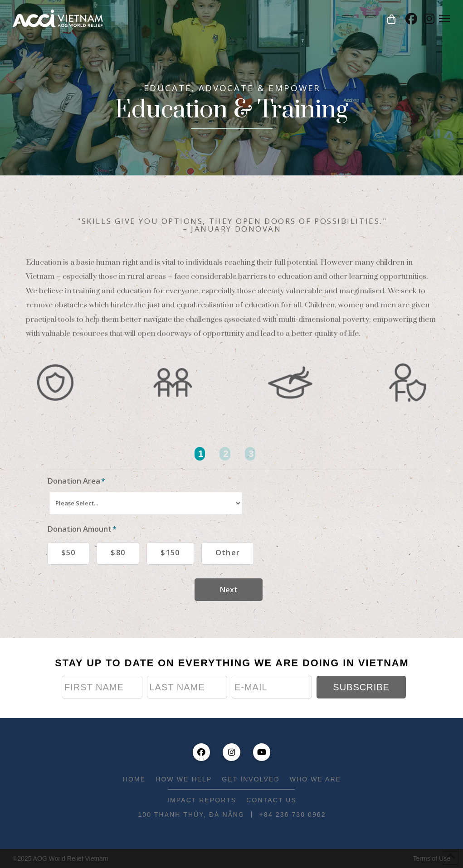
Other (228, 552)
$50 (68, 552)
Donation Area (76, 481)
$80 (118, 552)
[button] (391, 19)
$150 (170, 552)
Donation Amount (82, 529)
